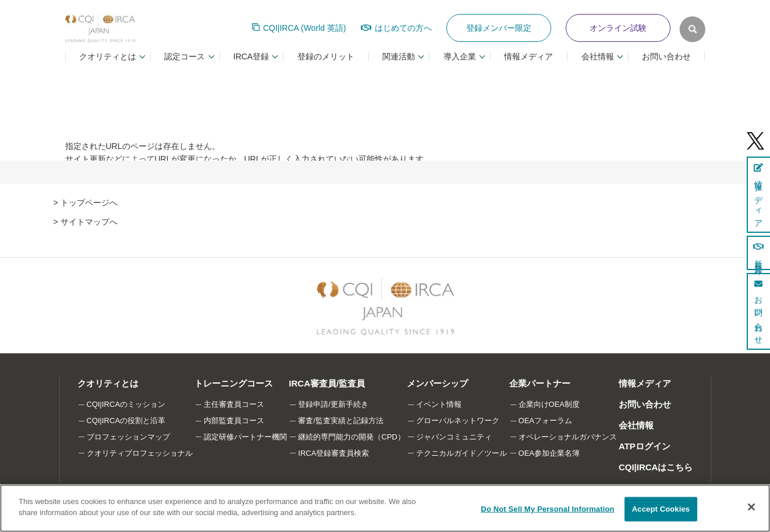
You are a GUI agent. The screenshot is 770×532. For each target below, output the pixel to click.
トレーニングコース (234, 383)
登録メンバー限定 (499, 28)
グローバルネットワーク (458, 421)
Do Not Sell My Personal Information (547, 509)
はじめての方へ (403, 28)
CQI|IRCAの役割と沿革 (126, 421)
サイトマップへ (89, 222)
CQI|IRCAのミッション (126, 404)
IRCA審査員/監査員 (327, 383)
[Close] (751, 507)
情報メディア (528, 56)
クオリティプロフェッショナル (140, 453)
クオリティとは (108, 383)
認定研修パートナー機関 (245, 437)
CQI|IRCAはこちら (656, 467)
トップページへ (89, 203)
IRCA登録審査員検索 (333, 453)
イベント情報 (439, 404)
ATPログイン (645, 446)
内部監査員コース (234, 421)
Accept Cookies (661, 509)
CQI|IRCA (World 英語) (305, 28)
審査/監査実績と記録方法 (341, 421)
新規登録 (758, 253)
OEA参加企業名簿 (549, 453)
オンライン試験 (618, 28)
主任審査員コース (234, 404)
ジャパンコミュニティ (454, 437)
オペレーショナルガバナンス (568, 437)
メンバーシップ (437, 383)
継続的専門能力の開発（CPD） (351, 437)
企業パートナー (540, 383)
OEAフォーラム (545, 421)
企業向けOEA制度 (549, 404)
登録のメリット (326, 56)
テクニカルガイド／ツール (462, 453)
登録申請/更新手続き (333, 404)
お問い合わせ (666, 56)
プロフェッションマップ (128, 437)
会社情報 (636, 425)
